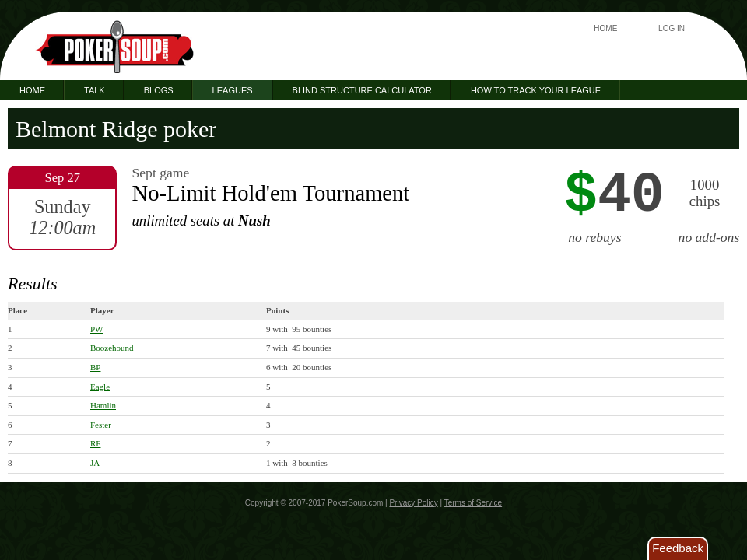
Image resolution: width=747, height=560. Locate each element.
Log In (672, 28)
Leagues (233, 90)
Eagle (100, 387)
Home (605, 28)
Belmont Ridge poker (116, 129)
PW (97, 329)
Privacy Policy (413, 503)
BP (95, 367)
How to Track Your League (536, 90)
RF (95, 443)
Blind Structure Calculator (362, 90)
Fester (101, 425)
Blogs (159, 90)
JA (95, 463)
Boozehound (112, 348)
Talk (95, 90)
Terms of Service (473, 503)
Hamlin (103, 405)
